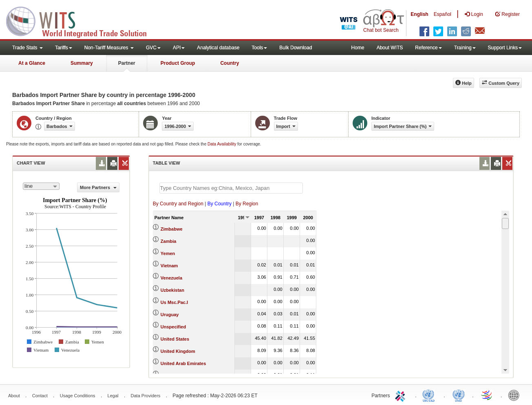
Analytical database (218, 48)
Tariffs (64, 48)
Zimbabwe (172, 229)
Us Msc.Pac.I (174, 302)
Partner (127, 63)
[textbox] (231, 188)
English (419, 14)
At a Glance (32, 63)
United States (175, 339)
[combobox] (41, 186)
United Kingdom (178, 351)
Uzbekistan (172, 290)
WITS (82, 20)
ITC (402, 395)
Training (465, 48)
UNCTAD (430, 395)
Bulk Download (296, 48)
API (179, 48)
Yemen (168, 253)
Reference (428, 48)
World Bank (516, 395)
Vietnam (169, 266)
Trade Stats (28, 48)
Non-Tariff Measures (109, 48)
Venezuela (171, 278)
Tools (259, 48)
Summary (82, 63)
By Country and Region (178, 204)
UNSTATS (459, 395)
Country (230, 63)
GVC (153, 48)
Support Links (505, 48)
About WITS (390, 48)
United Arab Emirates (183, 363)
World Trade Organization (487, 395)
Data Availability (222, 144)
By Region (247, 204)
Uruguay (170, 315)
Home (358, 48)
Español (443, 14)
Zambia (169, 241)
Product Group (178, 63)
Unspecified (173, 327)
